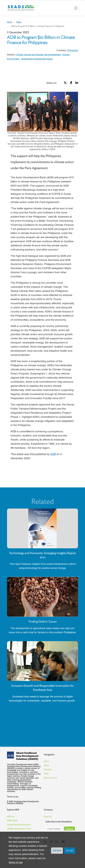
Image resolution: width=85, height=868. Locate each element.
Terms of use (13, 797)
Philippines (72, 51)
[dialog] (42, 850)
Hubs (46, 774)
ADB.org (11, 817)
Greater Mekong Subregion (19, 825)
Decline (57, 851)
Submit (69, 829)
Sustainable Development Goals (37, 59)
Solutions (48, 770)
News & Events (50, 778)
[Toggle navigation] (76, 8)
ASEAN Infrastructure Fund (19, 829)
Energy (66, 55)
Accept (70, 851)
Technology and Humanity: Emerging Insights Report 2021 (42, 555)
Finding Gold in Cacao (43, 621)
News (19, 22)
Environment (13, 59)
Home (10, 22)
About (46, 766)
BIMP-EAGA (12, 821)
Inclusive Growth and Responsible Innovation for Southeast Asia (42, 688)
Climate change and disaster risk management (38, 55)
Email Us (48, 817)
